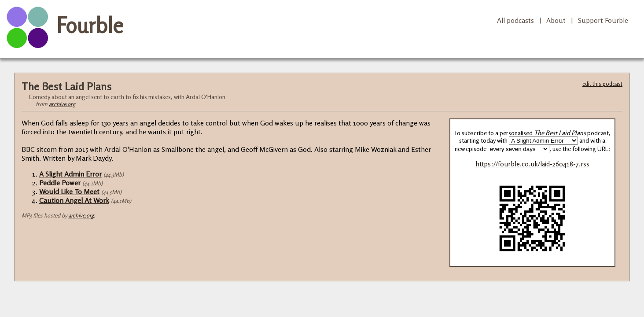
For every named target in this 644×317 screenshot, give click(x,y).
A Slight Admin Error (70, 174)
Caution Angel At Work (74, 200)
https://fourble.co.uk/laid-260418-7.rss (532, 164)
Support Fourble (603, 20)
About (556, 20)
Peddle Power (60, 183)
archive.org (62, 104)
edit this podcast (602, 84)
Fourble (90, 25)
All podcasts (515, 20)
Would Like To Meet (69, 192)
